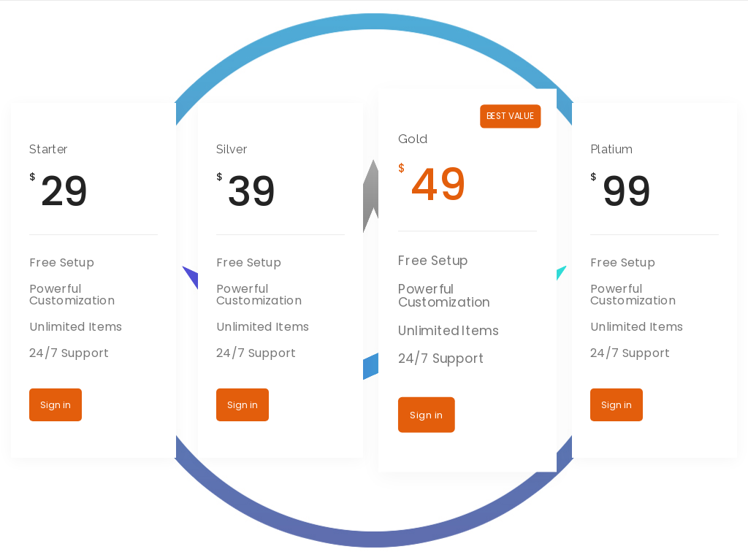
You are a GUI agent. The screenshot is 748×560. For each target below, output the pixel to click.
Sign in (56, 405)
